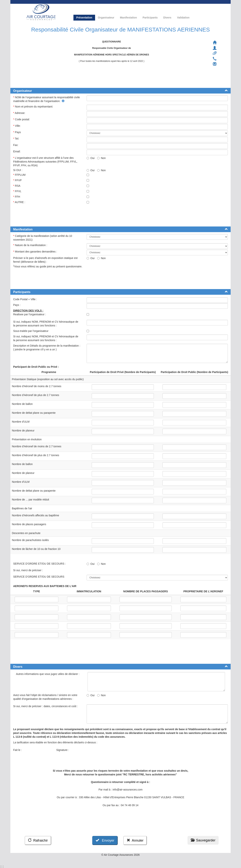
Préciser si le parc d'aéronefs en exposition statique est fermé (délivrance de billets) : (45, 260)
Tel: (16, 139)
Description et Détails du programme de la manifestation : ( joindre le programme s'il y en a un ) (47, 348)
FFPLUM (20, 175)
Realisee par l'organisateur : (30, 314)
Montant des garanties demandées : (35, 252)
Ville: (17, 126)
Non (101, 158)
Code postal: (22, 119)
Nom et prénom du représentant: (34, 107)
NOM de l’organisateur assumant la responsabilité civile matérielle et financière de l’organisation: (47, 99)
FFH (17, 197)
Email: (17, 151)
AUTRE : (20, 202)
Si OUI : (18, 170)
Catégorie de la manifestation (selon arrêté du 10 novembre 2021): (43, 238)
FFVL (18, 191)
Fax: (16, 145)
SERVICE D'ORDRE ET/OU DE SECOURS (39, 577)
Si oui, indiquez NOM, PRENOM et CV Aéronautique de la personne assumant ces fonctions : (46, 324)
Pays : (17, 305)
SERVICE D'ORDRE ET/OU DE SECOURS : (40, 564)
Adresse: (20, 113)
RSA (17, 186)
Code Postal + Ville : (25, 299)
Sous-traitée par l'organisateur (31, 331)
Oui (91, 158)
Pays (17, 132)
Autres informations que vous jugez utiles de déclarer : (48, 674)
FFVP (18, 180)
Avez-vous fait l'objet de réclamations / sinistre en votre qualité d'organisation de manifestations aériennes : (45, 697)
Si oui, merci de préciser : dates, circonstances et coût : (46, 706)
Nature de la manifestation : (31, 245)
